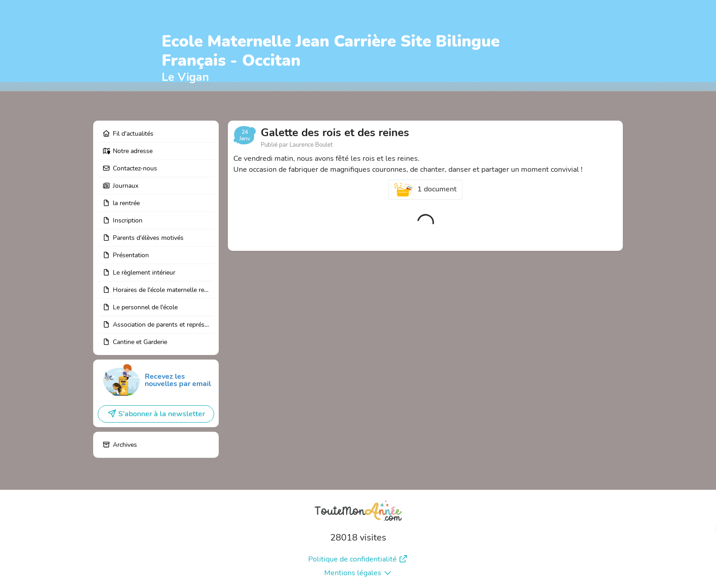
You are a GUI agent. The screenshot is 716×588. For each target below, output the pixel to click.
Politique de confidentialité (358, 559)
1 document (426, 190)
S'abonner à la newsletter (156, 414)
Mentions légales (358, 573)
